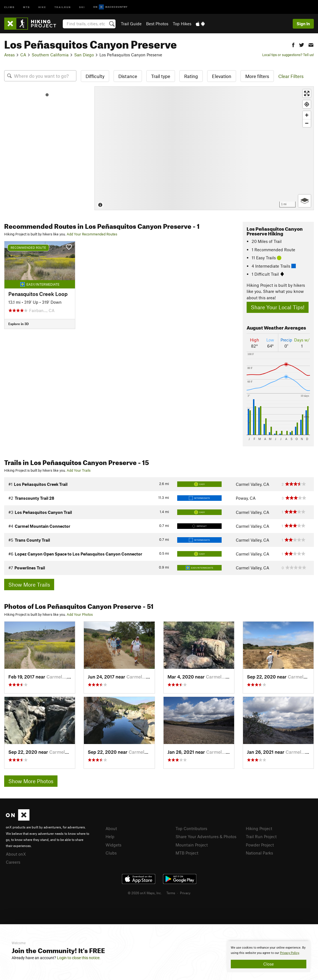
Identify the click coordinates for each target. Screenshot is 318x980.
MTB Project (187, 853)
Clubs (111, 853)
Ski (82, 7)
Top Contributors (191, 828)
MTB (27, 7)
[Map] (204, 148)
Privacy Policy (290, 953)
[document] (269, 957)
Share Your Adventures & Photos (206, 836)
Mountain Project (192, 845)
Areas (9, 55)
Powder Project (260, 845)
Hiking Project (259, 828)
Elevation (222, 76)
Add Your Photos (80, 614)
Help (110, 836)
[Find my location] (307, 104)
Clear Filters (291, 76)
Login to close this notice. (79, 958)
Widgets (113, 845)
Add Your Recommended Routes (92, 234)
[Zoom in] (307, 115)
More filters (257, 76)
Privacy (185, 893)
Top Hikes (182, 24)
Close (269, 964)
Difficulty (95, 76)
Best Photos (157, 24)
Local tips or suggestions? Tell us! (288, 55)
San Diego (84, 55)
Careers (13, 862)
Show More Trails (29, 585)
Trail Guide (131, 24)
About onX (16, 854)
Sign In (303, 24)
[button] (293, 44)
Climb (9, 7)
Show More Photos (31, 781)
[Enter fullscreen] (307, 93)
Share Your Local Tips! (278, 307)
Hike (42, 7)
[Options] (305, 201)
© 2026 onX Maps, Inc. (145, 893)
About (111, 828)
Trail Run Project (261, 836)
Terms (171, 893)
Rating (191, 76)
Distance (128, 76)
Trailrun (63, 7)
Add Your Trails (79, 470)
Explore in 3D (18, 324)
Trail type (161, 76)
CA (23, 55)
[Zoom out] (307, 123)
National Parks (259, 853)
